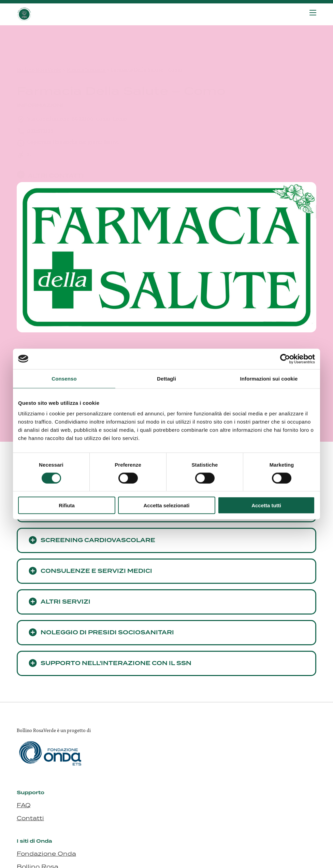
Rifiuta (67, 505)
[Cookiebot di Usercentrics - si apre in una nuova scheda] (285, 359)
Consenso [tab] (64, 378)
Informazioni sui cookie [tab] (269, 378)
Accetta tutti (266, 505)
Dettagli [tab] (166, 378)
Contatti (30, 818)
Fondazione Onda (46, 854)
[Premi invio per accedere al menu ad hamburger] (313, 13)
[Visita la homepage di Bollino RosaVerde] (51, 14)
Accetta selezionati (166, 505)
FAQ (24, 805)
